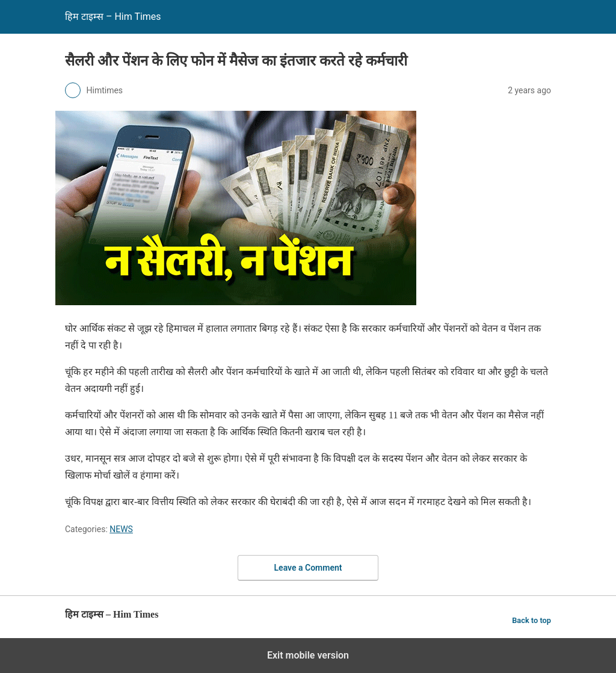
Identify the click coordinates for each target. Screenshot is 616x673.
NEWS (121, 529)
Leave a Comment (308, 568)
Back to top (531, 620)
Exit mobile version (308, 655)
